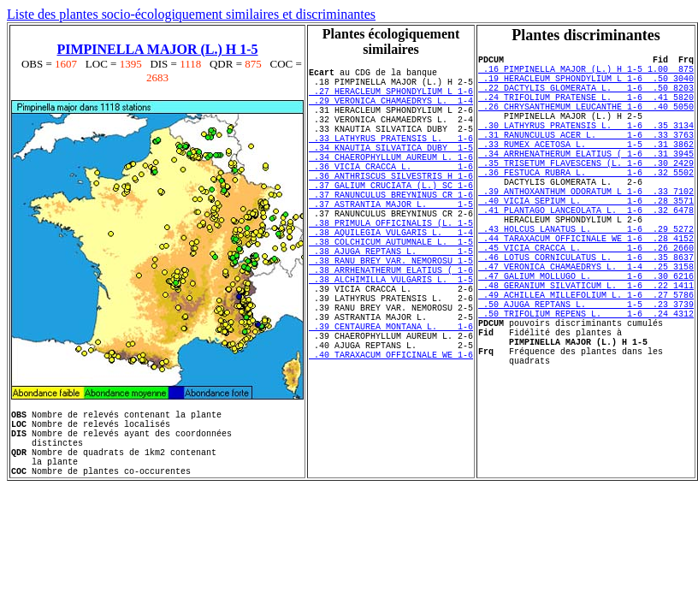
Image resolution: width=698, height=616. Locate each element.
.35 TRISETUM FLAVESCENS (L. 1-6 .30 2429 (586, 193)
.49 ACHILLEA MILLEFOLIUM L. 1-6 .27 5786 (586, 361)
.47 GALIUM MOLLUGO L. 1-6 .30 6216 (586, 337)
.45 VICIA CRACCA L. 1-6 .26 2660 (586, 301)
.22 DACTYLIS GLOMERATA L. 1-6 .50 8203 (586, 98)
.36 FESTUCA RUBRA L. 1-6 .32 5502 (586, 205)
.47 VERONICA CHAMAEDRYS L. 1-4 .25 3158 (586, 325)
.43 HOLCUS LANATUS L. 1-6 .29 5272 (586, 277)
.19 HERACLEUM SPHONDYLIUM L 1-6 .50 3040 (586, 86)
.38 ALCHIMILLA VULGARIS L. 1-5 (391, 338)
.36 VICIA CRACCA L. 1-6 (391, 194)
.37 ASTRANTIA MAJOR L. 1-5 (391, 242)
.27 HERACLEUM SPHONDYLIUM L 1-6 (391, 98)
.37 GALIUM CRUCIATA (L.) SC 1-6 (391, 218)
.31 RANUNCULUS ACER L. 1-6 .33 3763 (586, 157)
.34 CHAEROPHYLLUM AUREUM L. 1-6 (391, 182)
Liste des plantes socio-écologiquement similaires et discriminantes (191, 14)
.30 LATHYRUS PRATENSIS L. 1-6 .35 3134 (586, 145)
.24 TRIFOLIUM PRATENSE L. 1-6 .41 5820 (586, 110)
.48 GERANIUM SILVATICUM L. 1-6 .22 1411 (586, 349)
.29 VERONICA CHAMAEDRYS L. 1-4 (391, 110)
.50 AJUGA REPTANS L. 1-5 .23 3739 (586, 373)
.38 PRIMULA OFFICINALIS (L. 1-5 (391, 266)
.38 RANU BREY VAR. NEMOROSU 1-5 (391, 314)
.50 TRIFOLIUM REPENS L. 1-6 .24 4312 (586, 385)
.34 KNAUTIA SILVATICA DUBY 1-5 (391, 170)
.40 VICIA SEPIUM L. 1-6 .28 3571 (586, 241)
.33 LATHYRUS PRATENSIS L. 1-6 (391, 158)
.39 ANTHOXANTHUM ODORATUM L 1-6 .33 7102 (586, 229)
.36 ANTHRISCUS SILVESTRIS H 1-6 (391, 206)
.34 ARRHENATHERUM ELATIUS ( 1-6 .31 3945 (586, 181)
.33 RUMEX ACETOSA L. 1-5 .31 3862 (586, 169)
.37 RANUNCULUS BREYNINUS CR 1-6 (391, 230)
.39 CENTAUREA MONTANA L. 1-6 (391, 398)
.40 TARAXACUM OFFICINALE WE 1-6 (391, 434)
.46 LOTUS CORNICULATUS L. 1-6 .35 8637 (586, 313)
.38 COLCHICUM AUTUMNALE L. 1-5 (391, 290)
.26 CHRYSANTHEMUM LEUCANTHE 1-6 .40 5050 (586, 121)
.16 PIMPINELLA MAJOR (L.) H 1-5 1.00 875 (586, 74)
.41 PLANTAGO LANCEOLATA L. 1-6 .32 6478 (586, 253)
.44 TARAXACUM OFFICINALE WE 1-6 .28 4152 (586, 289)
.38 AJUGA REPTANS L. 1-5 (391, 302)
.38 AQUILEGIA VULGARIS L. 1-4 (391, 278)
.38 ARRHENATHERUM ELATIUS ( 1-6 (391, 326)
